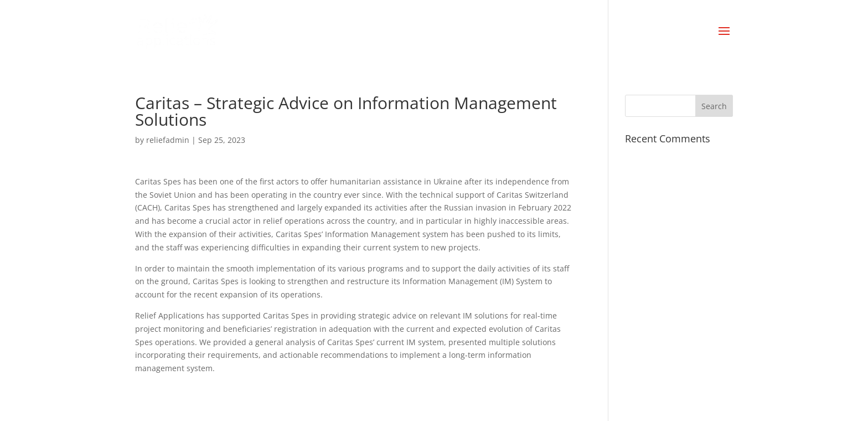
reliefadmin (168, 140)
